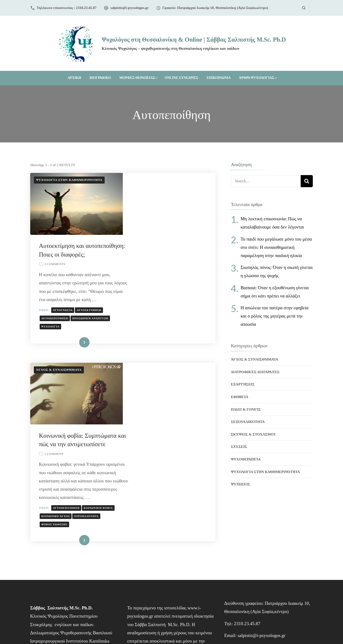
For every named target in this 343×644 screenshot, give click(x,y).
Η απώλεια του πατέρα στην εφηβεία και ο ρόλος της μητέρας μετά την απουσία (274, 316)
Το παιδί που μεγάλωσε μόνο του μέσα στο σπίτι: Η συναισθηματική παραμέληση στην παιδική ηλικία (276, 247)
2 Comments (148, 211)
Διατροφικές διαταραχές (255, 372)
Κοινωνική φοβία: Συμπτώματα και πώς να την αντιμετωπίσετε (167, 338)
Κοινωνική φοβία (149, 427)
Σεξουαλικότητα (248, 422)
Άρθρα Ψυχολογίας (257, 78)
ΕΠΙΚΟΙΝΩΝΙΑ (219, 78)
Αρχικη (74, 78)
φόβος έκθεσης (177, 436)
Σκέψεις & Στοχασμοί (253, 434)
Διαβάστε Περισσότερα (157, 298)
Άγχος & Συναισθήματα (59, 326)
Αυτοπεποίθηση (148, 274)
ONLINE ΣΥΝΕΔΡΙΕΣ (181, 78)
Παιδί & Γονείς (246, 409)
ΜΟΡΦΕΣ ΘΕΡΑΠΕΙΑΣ (137, 78)
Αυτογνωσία (156, 265)
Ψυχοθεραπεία (246, 459)
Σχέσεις (239, 447)
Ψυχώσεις (241, 484)
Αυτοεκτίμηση (182, 265)
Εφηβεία (240, 397)
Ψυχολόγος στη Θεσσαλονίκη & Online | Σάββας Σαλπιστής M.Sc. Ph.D (194, 40)
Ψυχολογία (144, 282)
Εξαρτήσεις (243, 384)
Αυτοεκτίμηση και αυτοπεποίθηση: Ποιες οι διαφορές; (163, 193)
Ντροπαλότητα (147, 436)
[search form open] (304, 8)
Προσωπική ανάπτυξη (184, 274)
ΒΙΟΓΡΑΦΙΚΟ (100, 78)
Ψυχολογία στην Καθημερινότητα (69, 180)
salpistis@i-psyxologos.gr (129, 8)
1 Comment (147, 357)
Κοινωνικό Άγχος (182, 427)
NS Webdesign (193, 628)
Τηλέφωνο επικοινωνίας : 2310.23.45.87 (67, 8)
